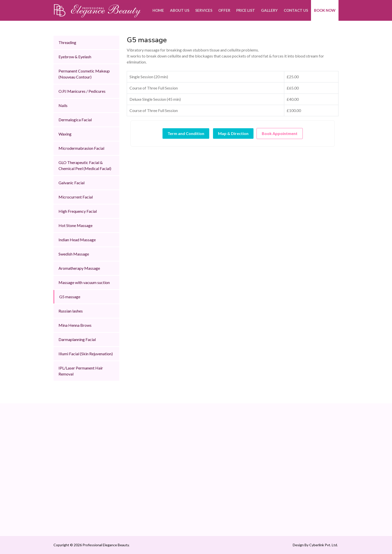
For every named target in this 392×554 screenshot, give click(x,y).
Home (158, 10)
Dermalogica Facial (75, 120)
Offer (224, 10)
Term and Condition (186, 133)
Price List (246, 10)
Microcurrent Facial (76, 197)
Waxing (65, 134)
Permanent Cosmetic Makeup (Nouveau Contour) (84, 74)
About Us (180, 10)
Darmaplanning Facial (77, 339)
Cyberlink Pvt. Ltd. (323, 545)
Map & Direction (233, 133)
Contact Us (296, 10)
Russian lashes (71, 311)
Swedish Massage (74, 254)
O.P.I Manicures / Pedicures (82, 91)
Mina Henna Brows (75, 325)
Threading (67, 42)
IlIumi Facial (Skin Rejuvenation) (86, 354)
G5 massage (70, 297)
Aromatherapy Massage (79, 268)
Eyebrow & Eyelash (75, 57)
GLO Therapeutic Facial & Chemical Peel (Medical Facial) (85, 165)
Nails (63, 105)
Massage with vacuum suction (84, 282)
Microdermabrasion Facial (81, 148)
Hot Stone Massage (75, 225)
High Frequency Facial (78, 211)
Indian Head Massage (77, 240)
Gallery (269, 10)
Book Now (325, 10)
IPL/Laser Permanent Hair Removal (81, 371)
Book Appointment (280, 133)
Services (204, 10)
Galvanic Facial (71, 183)
